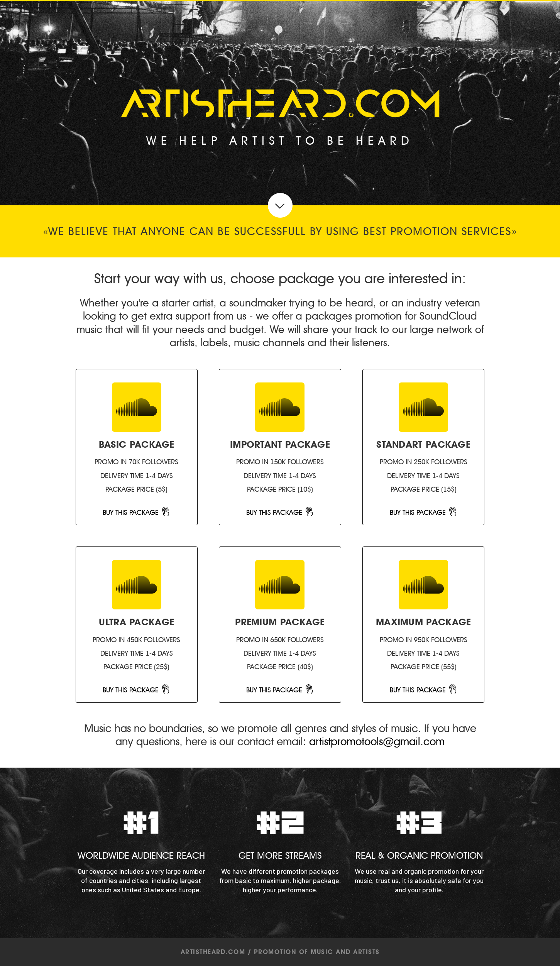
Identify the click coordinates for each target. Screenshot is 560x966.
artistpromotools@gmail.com (377, 742)
